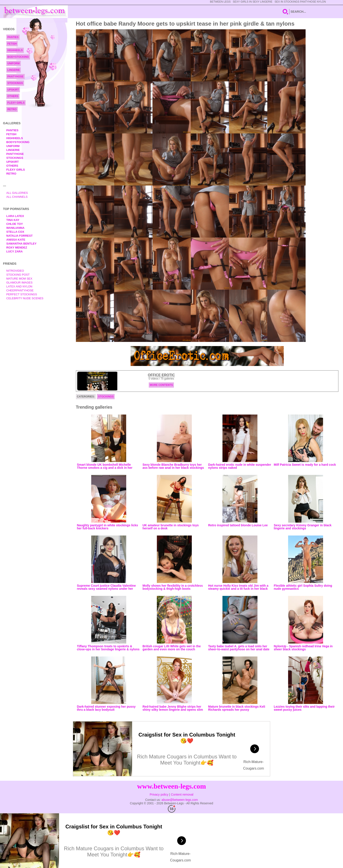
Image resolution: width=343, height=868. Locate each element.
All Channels (17, 197)
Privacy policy (159, 794)
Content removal (182, 794)
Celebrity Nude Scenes (25, 298)
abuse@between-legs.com (180, 800)
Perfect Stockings (22, 294)
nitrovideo (15, 271)
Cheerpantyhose (20, 290)
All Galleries (17, 193)
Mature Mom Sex (19, 279)
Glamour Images (19, 283)
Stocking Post (18, 275)
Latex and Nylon (19, 286)
